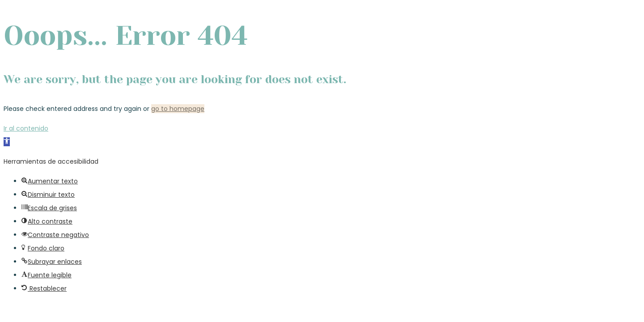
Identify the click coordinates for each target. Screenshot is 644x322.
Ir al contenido (26, 128)
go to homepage (178, 109)
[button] (7, 142)
